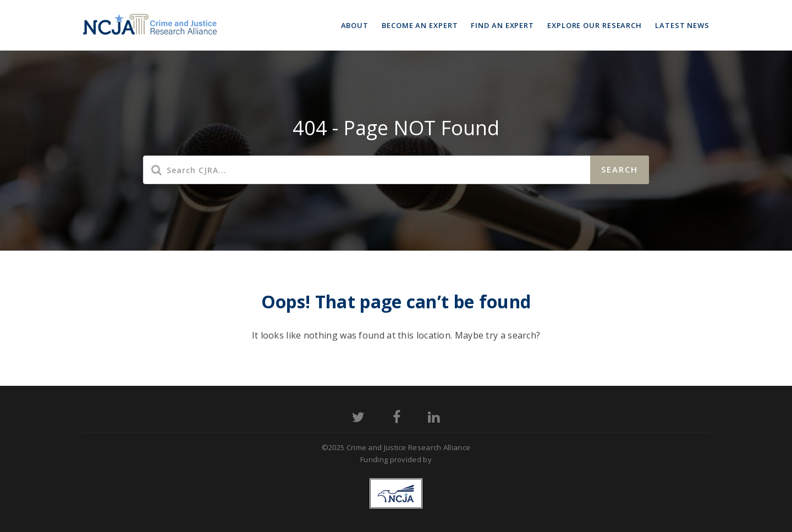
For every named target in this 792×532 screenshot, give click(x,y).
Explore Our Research (595, 25)
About (355, 25)
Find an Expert (502, 25)
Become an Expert (420, 25)
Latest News (682, 25)
